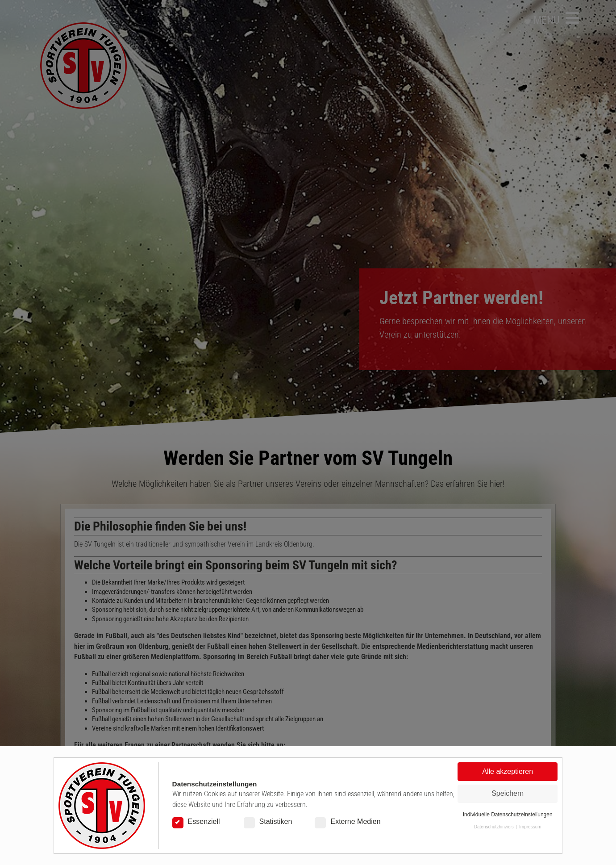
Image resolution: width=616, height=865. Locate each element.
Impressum (530, 827)
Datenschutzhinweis (494, 827)
